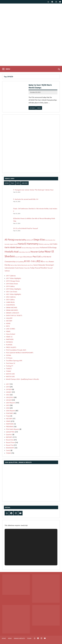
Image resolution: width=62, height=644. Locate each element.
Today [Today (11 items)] (32, 268)
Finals (8, 416)
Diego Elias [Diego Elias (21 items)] (39, 240)
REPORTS (9, 437)
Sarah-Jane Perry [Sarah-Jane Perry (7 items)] (29, 265)
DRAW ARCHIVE (12, 307)
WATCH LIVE (10, 374)
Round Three (10, 442)
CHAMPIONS (11, 305)
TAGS (13, 183)
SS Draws (9, 358)
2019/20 (32, 108)
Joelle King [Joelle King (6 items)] (46, 244)
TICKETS (9, 368)
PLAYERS (9, 345)
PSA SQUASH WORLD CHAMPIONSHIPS (20, 353)
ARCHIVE (25, 183)
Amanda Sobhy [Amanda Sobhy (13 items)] (20, 240)
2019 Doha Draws (12, 284)
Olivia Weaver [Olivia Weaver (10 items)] (28, 257)
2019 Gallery (10, 286)
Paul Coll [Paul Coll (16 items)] (37, 256)
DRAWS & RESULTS (13, 313)
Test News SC (11, 363)
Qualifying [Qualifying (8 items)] (21, 262)
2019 (8, 387)
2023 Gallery (10, 299)
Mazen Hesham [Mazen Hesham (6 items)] (36, 248)
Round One (10, 440)
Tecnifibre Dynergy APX (14, 360)
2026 (8, 408)
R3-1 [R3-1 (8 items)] (44, 262)
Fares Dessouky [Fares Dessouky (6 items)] (49, 240)
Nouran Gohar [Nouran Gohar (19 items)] (37, 252)
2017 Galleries (11, 276)
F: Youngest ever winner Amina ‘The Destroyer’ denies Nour (33, 190)
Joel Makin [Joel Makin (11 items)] (53, 244)
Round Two (10, 445)
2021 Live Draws (12, 291)
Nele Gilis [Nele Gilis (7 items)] (28, 252)
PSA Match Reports (13, 429)
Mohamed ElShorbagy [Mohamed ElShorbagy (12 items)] (48, 247)
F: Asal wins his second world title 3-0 (26, 199)
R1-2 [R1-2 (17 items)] (35, 261)
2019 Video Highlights (14, 289)
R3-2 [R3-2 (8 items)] (47, 262)
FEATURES (10, 413)
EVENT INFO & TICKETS (14, 315)
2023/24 (9, 400)
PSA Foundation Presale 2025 (16, 350)
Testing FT (10, 366)
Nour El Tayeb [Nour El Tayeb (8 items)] (19, 257)
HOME (8, 323)
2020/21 (9, 392)
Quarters (9, 434)
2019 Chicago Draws (13, 281)
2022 (8, 395)
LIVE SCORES (11, 329)
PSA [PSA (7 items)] (42, 257)
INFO (18, 183)
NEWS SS (9, 337)
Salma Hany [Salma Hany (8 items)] (21, 265)
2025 (8, 405)
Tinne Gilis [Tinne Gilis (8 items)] (27, 268)
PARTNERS (10, 339)
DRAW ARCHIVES (12, 310)
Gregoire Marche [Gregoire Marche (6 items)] (13, 244)
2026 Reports (11, 411)
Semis (8, 450)
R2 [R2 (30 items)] (39, 261)
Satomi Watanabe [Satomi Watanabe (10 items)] (39, 265)
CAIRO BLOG (10, 302)
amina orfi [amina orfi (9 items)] (30, 240)
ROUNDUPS (10, 448)
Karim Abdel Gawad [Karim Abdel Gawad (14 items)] (13, 247)
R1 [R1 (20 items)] (26, 261)
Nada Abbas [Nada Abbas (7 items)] (22, 252)
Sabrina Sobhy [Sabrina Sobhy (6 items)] (14, 265)
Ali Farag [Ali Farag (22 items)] (9, 240)
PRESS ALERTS (11, 347)
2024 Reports (11, 403)
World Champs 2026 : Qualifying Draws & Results (23, 379)
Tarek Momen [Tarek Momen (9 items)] (19, 268)
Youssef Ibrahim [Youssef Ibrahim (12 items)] (41, 268)
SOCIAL (9, 355)
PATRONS (9, 342)
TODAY (9, 371)
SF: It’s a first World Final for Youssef (26, 228)
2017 (8, 384)
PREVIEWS (10, 426)
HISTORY (9, 321)
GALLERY (9, 318)
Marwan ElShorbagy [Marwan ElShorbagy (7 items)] (27, 248)
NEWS (39, 108)
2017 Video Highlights (14, 278)
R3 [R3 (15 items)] (42, 261)
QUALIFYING (10, 432)
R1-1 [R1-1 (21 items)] (30, 261)
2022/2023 (10, 397)
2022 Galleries (11, 297)
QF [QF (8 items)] (17, 262)
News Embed (11, 334)
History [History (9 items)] (41, 244)
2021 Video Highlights (14, 294)
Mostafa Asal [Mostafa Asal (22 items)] (12, 252)
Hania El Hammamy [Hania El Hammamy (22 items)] (28, 244)
